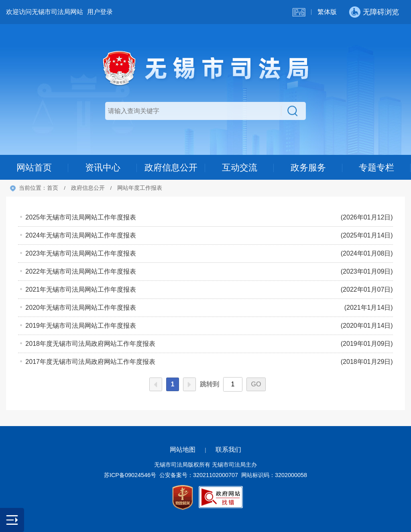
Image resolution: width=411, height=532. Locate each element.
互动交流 (240, 168)
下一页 (189, 384)
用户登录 (100, 12)
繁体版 (327, 12)
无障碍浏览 (381, 12)
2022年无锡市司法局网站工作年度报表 (81, 271)
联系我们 (228, 450)
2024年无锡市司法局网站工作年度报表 (81, 235)
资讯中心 (103, 168)
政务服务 (308, 168)
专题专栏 (376, 168)
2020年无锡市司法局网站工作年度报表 (81, 308)
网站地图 (183, 450)
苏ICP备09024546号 (130, 475)
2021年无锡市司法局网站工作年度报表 (81, 289)
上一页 (156, 384)
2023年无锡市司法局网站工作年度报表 (81, 253)
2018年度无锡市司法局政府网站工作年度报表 (90, 344)
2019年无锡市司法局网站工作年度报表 (81, 326)
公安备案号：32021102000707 (199, 475)
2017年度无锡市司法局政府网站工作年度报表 (90, 362)
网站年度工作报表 (140, 188)
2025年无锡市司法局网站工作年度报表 (81, 217)
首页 (53, 188)
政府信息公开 (171, 168)
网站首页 (34, 168)
